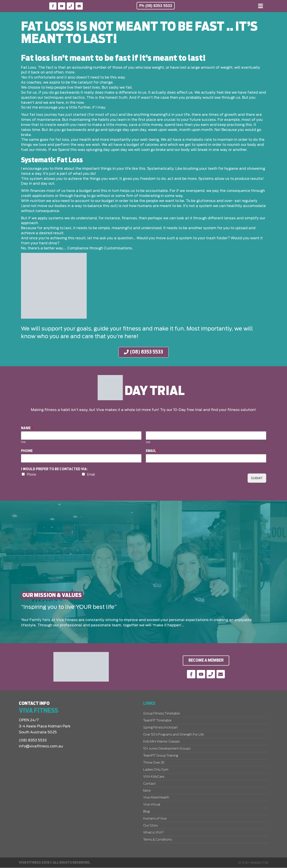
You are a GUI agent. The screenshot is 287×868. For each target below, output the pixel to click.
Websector (259, 863)
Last (148, 442)
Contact (149, 784)
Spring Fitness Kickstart (160, 728)
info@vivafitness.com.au (41, 746)
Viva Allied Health (156, 798)
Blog (146, 812)
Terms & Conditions (158, 840)
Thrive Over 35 (154, 763)
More (147, 791)
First (23, 442)
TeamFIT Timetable (157, 721)
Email (152, 451)
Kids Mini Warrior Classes (161, 742)
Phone (27, 451)
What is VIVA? (154, 833)
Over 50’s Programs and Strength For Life (173, 735)
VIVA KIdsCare (154, 777)
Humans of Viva (155, 819)
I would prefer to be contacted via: (54, 469)
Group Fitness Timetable (161, 714)
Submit (257, 478)
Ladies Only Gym (156, 770)
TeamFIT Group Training (161, 756)
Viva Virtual (152, 805)
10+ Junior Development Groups (167, 749)
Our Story (151, 826)
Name (27, 428)
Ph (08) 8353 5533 (156, 6)
